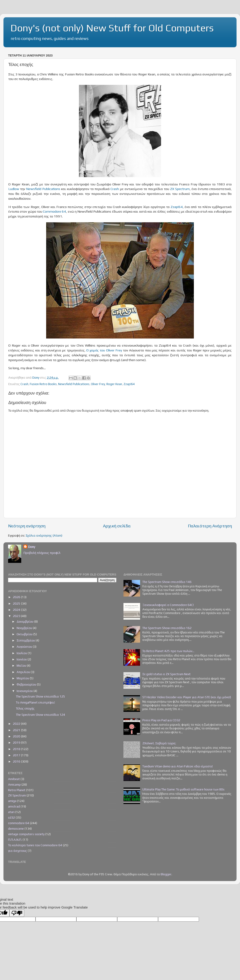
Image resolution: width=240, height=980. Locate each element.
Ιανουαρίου (25, 691)
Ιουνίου (22, 659)
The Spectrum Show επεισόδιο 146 (167, 582)
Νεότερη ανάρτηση (27, 526)
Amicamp (14, 784)
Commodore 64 (54, 211)
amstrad (14, 806)
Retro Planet (17, 790)
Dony (32, 547)
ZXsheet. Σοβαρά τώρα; (159, 743)
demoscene (16, 829)
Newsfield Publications (43, 189)
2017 (17, 755)
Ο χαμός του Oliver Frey (104, 350)
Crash (115, 189)
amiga (12, 801)
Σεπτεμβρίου (26, 640)
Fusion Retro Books (43, 384)
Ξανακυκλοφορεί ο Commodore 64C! (168, 605)
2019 (17, 742)
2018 (17, 749)
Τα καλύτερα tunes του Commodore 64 (35, 845)
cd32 (12, 817)
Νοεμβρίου (25, 628)
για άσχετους (18, 851)
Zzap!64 (177, 207)
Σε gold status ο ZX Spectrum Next (166, 674)
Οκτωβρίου (25, 634)
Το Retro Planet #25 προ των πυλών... (168, 651)
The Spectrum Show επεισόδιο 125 (40, 696)
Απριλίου (24, 672)
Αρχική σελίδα (117, 526)
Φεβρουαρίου (27, 684)
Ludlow (14, 189)
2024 (17, 610)
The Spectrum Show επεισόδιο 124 (40, 715)
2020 (17, 736)
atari (11, 812)
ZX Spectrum (180, 189)
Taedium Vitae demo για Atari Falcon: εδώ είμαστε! (178, 766)
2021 (17, 730)
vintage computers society (26, 834)
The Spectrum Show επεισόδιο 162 (167, 628)
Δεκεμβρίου (25, 621)
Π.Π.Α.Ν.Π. (15, 840)
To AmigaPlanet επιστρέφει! (35, 702)
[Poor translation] (17, 913)
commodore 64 (19, 823)
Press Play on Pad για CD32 (161, 720)
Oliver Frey (98, 384)
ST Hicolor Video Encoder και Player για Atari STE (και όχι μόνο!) (187, 697)
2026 (17, 597)
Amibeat (14, 779)
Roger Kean (114, 384)
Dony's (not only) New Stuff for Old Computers (112, 28)
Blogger (166, 874)
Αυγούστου (25, 647)
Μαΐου (22, 665)
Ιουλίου (22, 653)
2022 (17, 724)
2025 (17, 603)
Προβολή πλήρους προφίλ (42, 553)
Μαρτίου (23, 678)
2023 (17, 616)
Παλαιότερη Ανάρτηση (210, 526)
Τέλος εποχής (25, 708)
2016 (17, 761)
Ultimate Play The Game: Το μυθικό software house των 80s (183, 789)
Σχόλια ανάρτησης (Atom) (44, 535)
